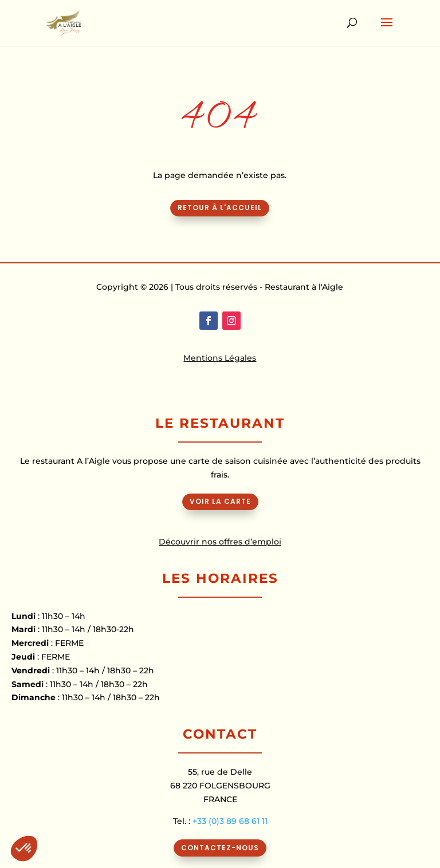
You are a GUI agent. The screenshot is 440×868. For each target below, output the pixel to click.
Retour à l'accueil (220, 208)
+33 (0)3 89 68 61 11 (230, 821)
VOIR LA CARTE (220, 501)
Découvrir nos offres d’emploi (220, 542)
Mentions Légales (220, 358)
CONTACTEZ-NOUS (220, 848)
